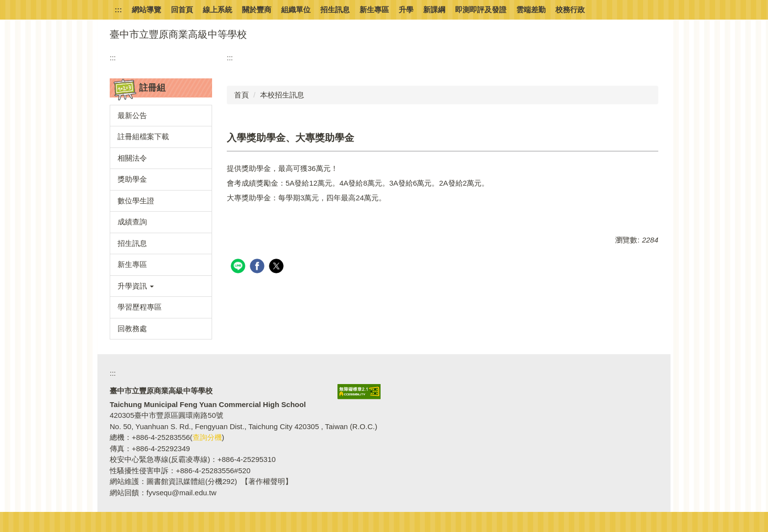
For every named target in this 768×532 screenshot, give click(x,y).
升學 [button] (406, 10)
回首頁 (182, 10)
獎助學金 (132, 179)
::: (118, 10)
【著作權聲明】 (267, 481)
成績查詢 (132, 222)
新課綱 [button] (434, 10)
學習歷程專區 (140, 307)
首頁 (241, 95)
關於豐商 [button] (257, 10)
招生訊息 (335, 10)
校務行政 (570, 10)
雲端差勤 (531, 10)
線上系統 (217, 10)
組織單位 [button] (296, 10)
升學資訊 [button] (136, 286)
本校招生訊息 (282, 95)
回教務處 (132, 328)
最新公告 (132, 115)
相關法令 (132, 158)
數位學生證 (136, 201)
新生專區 (374, 10)
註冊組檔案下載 (143, 136)
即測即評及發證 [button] (481, 10)
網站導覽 (146, 10)
